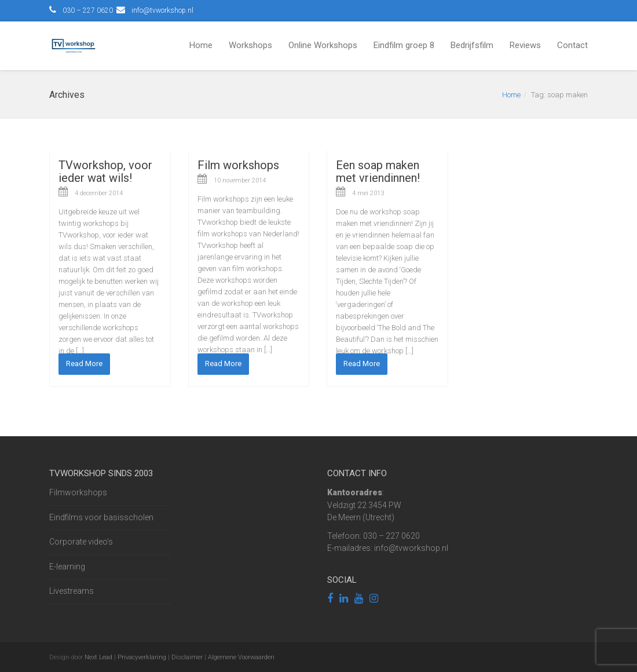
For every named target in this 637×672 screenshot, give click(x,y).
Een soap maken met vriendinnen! (378, 171)
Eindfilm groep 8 (404, 45)
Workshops (250, 45)
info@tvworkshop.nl (162, 10)
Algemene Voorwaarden (241, 657)
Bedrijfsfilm (472, 45)
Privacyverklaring (142, 657)
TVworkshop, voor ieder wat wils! (105, 171)
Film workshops (238, 165)
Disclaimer (187, 657)
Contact (572, 45)
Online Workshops (323, 45)
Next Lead (98, 657)
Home (201, 45)
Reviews (525, 45)
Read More (84, 364)
